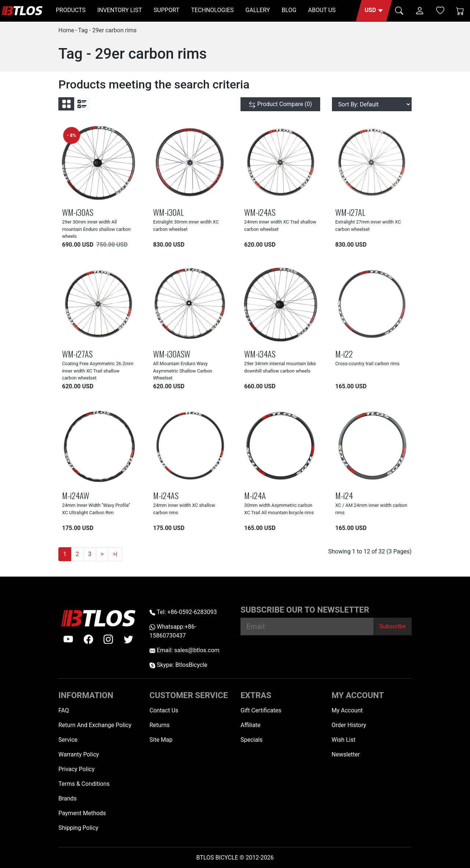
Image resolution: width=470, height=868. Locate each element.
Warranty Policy (79, 754)
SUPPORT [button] (167, 10)
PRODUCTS (71, 10)
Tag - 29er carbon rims (107, 30)
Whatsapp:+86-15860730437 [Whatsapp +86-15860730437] (173, 631)
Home (66, 30)
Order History (349, 725)
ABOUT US (322, 10)
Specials (252, 740)
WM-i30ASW (172, 354)
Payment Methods (82, 813)
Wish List (344, 740)
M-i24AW (76, 495)
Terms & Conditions (84, 784)
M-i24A (255, 495)
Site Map (161, 740)
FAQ (64, 710)
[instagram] (108, 639)
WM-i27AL (350, 212)
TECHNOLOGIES (212, 10)
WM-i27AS (77, 354)
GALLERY (258, 10)
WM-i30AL (169, 212)
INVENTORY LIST (120, 10)
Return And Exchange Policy (95, 725)
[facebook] (88, 639)
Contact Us (164, 710)
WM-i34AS (260, 354)
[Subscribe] (393, 627)
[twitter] (129, 639)
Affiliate (250, 725)
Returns (160, 725)
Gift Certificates (261, 710)
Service (68, 740)
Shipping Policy (78, 828)
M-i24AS (166, 495)
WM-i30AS (78, 212)
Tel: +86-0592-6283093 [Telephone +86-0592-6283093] (183, 612)
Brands (68, 798)
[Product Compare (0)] (280, 104)
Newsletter (346, 754)
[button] (374, 11)
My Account (347, 710)
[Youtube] (68, 639)
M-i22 (344, 354)
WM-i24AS (260, 212)
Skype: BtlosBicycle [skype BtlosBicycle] (178, 665)
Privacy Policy (77, 769)
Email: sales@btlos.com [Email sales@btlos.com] (185, 650)
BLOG (289, 10)
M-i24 (344, 495)
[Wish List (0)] (440, 10)
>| (115, 554)
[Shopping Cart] (460, 11)
